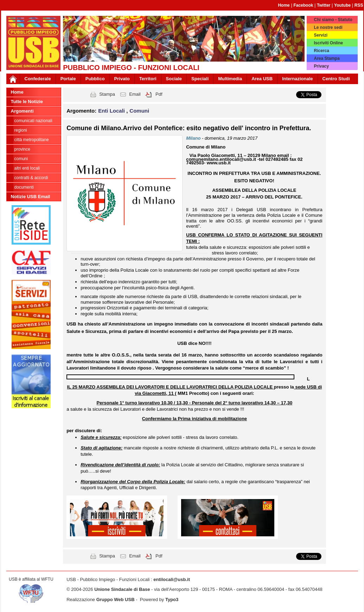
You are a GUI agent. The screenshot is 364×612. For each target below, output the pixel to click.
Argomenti (22, 111)
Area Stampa (327, 58)
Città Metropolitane (32, 140)
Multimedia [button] (230, 79)
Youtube (342, 5)
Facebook (303, 5)
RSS (359, 5)
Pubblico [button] (95, 79)
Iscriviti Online (328, 43)
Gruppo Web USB (116, 600)
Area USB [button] (262, 79)
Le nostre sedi (328, 27)
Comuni (21, 159)
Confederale (38, 79)
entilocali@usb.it (172, 579)
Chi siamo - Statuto (333, 20)
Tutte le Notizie (27, 102)
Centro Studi (336, 79)
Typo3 (172, 600)
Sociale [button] (174, 79)
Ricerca (321, 51)
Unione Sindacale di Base (122, 589)
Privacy (321, 66)
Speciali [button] (200, 79)
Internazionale (297, 79)
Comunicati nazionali (33, 121)
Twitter (324, 5)
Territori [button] (148, 79)
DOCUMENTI (24, 187)
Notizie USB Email (31, 197)
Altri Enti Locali (27, 168)
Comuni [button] (139, 111)
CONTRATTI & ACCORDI (31, 178)
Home (284, 5)
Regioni (21, 130)
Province (22, 149)
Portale (68, 79)
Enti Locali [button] (112, 111)
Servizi (321, 35)
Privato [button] (122, 79)
